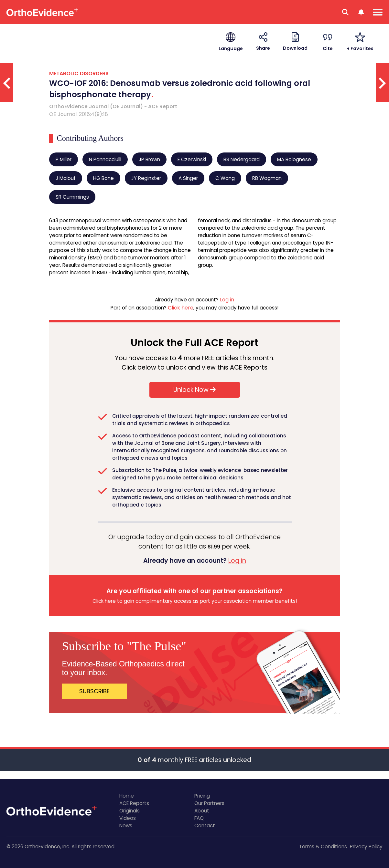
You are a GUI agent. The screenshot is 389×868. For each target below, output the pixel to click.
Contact (205, 826)
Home (127, 796)
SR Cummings (72, 197)
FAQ (199, 818)
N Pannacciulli (105, 159)
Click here (181, 308)
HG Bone (103, 178)
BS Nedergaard (242, 159)
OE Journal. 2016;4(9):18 (79, 114)
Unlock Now (194, 390)
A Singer (188, 178)
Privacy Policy (366, 847)
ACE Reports (134, 803)
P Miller (64, 159)
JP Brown (149, 159)
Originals (130, 811)
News (126, 826)
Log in (227, 300)
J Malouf (66, 178)
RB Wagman (267, 178)
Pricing (202, 796)
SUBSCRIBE (94, 691)
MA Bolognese (294, 159)
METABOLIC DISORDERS (79, 73)
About (202, 811)
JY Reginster (146, 178)
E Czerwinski (192, 159)
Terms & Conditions (323, 847)
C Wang (225, 178)
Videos (128, 818)
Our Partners (209, 803)
